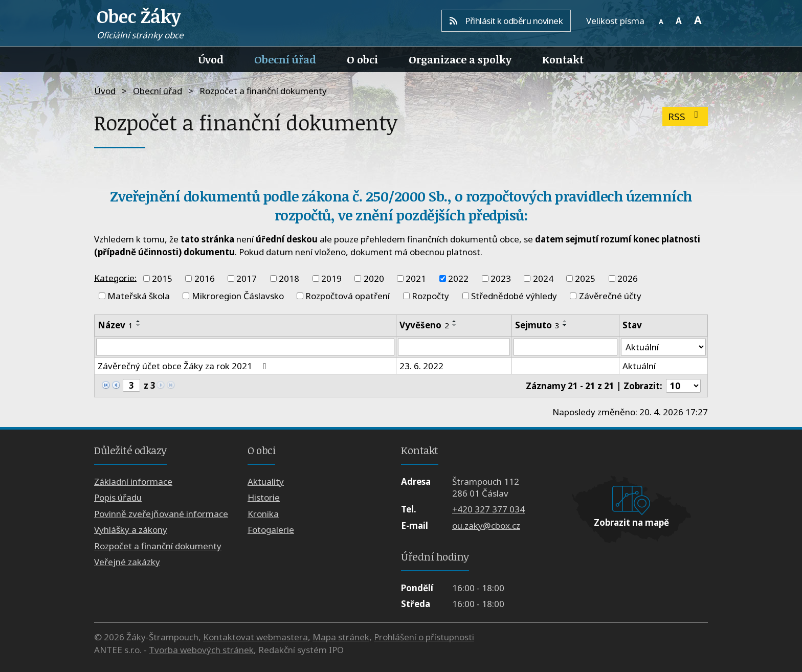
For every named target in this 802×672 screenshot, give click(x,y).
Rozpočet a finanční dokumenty (158, 546)
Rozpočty (430, 296)
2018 (289, 278)
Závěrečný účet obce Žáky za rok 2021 (184, 366)
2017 (247, 278)
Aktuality (266, 481)
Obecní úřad (285, 59)
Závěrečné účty (610, 296)
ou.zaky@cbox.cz (486, 525)
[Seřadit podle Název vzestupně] (139, 321)
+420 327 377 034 (488, 510)
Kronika (263, 514)
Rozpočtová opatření (348, 296)
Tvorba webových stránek (201, 650)
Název (115, 325)
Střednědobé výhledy (514, 296)
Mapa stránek (341, 637)
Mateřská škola (139, 296)
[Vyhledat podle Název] (245, 347)
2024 (543, 278)
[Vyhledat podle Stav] (663, 347)
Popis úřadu (118, 498)
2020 (374, 278)
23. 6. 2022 (421, 366)
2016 (205, 278)
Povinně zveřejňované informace (161, 514)
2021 (416, 278)
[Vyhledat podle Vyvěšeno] (454, 347)
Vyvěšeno (424, 325)
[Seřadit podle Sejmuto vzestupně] (565, 321)
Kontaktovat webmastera (255, 637)
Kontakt (563, 59)
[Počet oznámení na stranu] (683, 386)
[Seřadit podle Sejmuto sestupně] (565, 325)
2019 (331, 278)
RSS (685, 116)
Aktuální (639, 366)
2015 (162, 278)
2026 (628, 278)
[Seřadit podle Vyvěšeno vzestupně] (455, 321)
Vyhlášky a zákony (131, 530)
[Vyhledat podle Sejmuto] (565, 347)
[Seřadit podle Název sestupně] (139, 325)
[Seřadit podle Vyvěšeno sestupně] (455, 325)
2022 (458, 278)
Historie (264, 498)
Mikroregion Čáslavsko (238, 296)
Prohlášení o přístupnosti (424, 637)
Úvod (211, 59)
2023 (501, 278)
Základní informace (133, 481)
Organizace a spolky (460, 59)
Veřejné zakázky (127, 562)
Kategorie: (115, 277)
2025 (585, 278)
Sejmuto (537, 325)
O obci (362, 59)
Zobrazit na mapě (631, 523)
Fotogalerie (271, 530)
